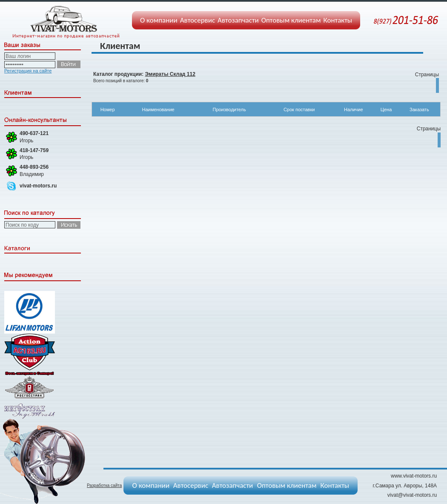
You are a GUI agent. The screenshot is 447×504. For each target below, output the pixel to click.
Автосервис (198, 20)
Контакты (338, 20)
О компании (159, 20)
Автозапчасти (238, 20)
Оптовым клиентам (291, 20)
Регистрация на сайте (28, 71)
